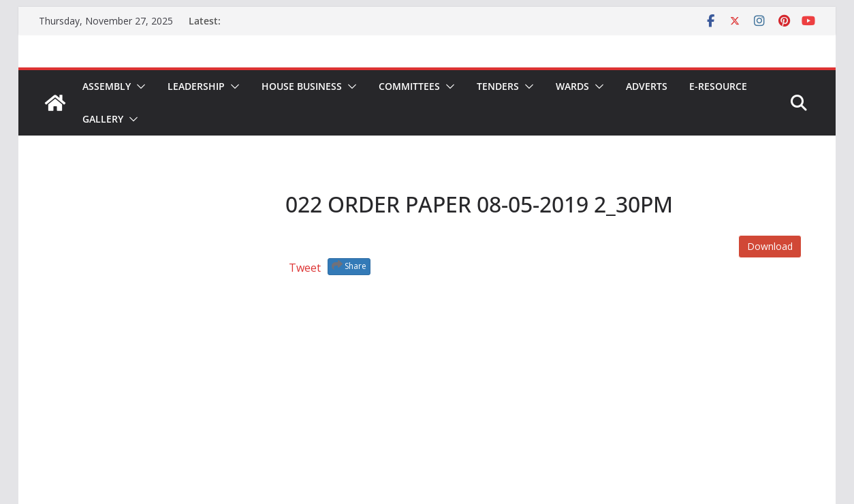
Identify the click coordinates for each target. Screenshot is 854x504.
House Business (302, 86)
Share (349, 266)
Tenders (498, 86)
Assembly (107, 86)
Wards (572, 86)
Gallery (103, 119)
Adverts (647, 86)
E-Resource (718, 86)
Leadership (196, 86)
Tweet (305, 268)
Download (770, 246)
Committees (409, 86)
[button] (138, 86)
